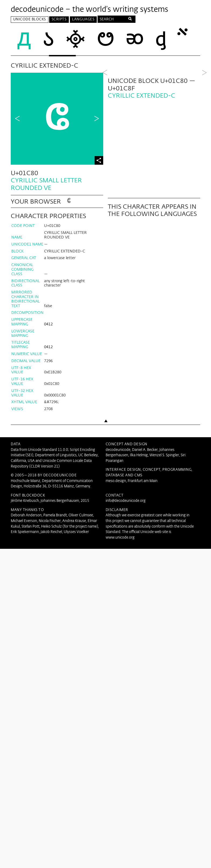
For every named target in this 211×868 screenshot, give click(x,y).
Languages (83, 19)
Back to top (106, 429)
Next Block (204, 118)
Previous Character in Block (17, 118)
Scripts (59, 19)
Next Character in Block (96, 118)
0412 (48, 322)
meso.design (116, 479)
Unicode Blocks (30, 19)
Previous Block (105, 118)
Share (99, 158)
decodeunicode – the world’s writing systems (90, 10)
